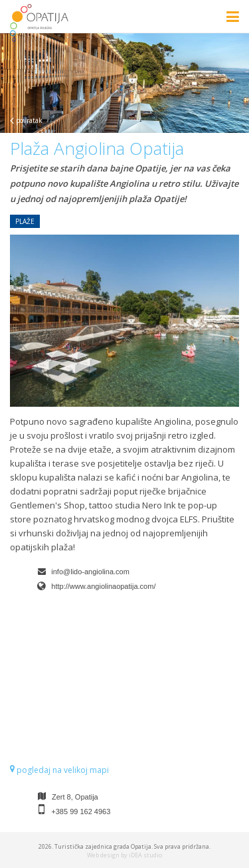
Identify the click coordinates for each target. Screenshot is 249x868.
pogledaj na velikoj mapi (59, 770)
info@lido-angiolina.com (90, 572)
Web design (103, 855)
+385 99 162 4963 (81, 812)
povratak (26, 120)
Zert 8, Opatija (75, 797)
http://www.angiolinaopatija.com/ (103, 586)
